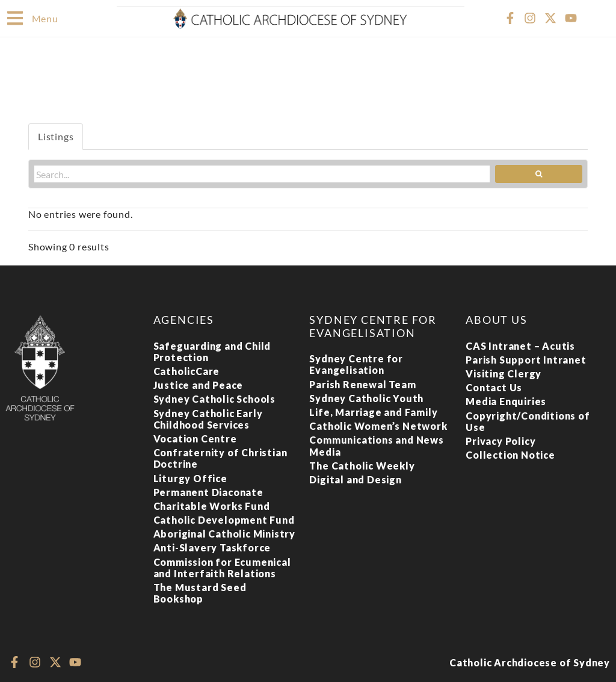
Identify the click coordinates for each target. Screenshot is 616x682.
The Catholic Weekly (362, 465)
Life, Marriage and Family (373, 411)
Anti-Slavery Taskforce (212, 547)
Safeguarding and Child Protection (212, 351)
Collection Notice (510, 454)
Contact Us (494, 387)
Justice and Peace (199, 384)
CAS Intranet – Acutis (520, 345)
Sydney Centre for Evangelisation (356, 364)
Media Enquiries (506, 401)
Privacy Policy (500, 440)
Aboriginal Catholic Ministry (224, 533)
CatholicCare (187, 370)
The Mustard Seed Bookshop (200, 592)
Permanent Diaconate (208, 491)
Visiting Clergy (504, 373)
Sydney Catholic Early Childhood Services (208, 418)
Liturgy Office (190, 478)
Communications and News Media (376, 445)
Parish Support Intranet (526, 359)
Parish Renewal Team (362, 384)
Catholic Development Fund (224, 519)
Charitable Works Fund (212, 505)
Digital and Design (355, 479)
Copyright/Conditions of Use (528, 421)
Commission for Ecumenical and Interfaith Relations (222, 567)
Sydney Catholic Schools (214, 398)
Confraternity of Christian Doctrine (220, 457)
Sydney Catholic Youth (366, 398)
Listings (56, 136)
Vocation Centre (195, 438)
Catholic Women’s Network (378, 425)
